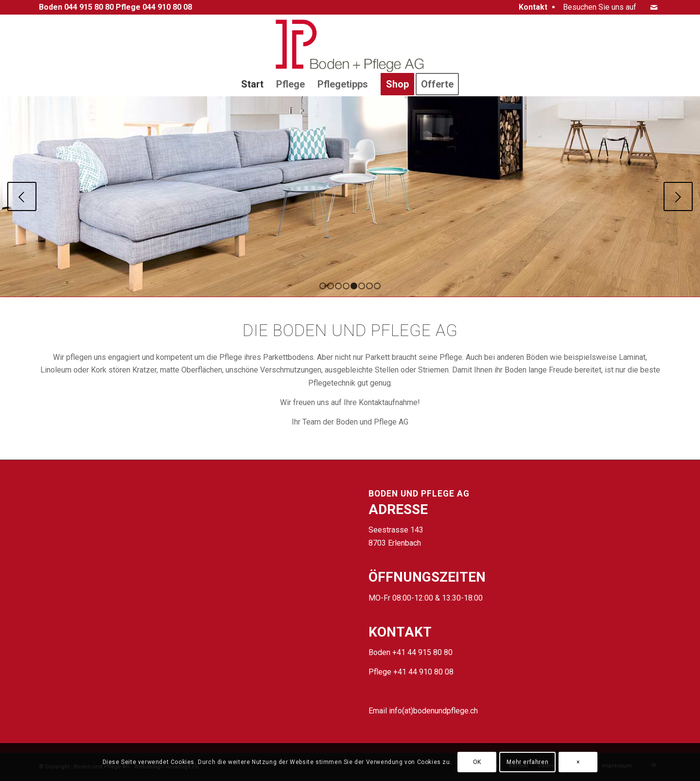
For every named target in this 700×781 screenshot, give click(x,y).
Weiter (678, 196)
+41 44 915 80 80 (422, 652)
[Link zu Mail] (654, 7)
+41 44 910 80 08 (423, 672)
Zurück (22, 196)
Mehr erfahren (527, 762)
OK (477, 762)
